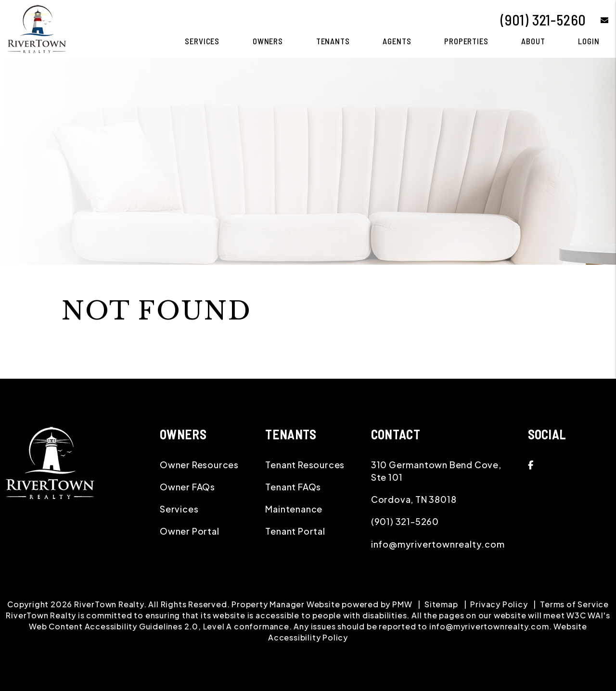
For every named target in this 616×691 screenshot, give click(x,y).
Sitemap (441, 604)
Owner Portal (190, 531)
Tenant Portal (295, 531)
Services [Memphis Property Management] (202, 41)
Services (179, 509)
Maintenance (294, 509)
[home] (37, 28)
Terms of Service (574, 604)
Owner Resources (199, 465)
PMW (402, 604)
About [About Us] (533, 41)
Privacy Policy (499, 604)
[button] (597, 20)
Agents (397, 41)
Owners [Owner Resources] (268, 41)
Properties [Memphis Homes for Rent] (466, 41)
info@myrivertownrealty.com (438, 544)
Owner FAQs (187, 487)
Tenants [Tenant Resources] (333, 41)
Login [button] (589, 41)
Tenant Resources (305, 465)
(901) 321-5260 (543, 20)
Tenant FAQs (293, 487)
